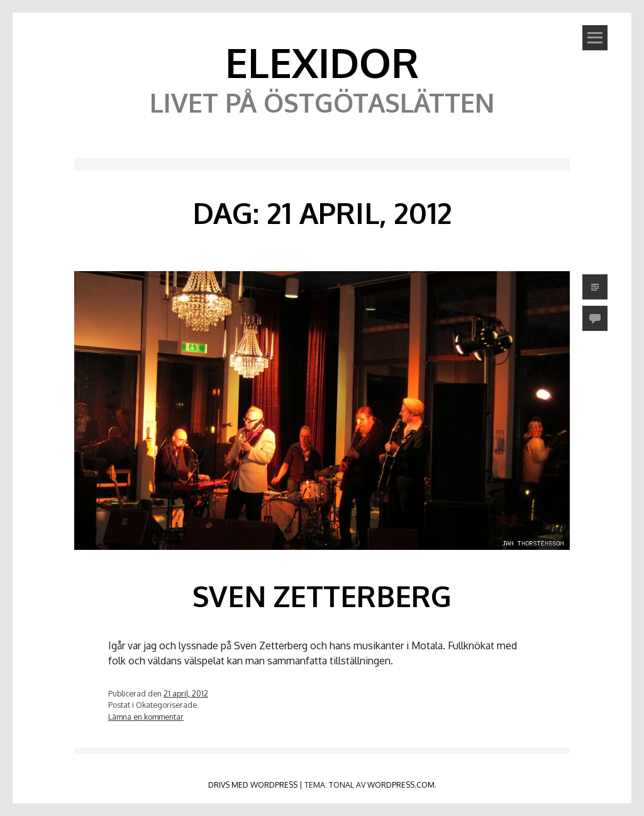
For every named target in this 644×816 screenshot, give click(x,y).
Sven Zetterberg (322, 596)
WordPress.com (401, 785)
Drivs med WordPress (253, 785)
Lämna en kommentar (146, 717)
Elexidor (322, 62)
